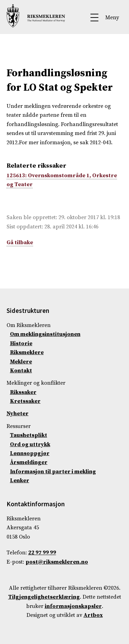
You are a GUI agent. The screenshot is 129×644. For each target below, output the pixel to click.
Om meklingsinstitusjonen (45, 334)
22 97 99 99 (42, 553)
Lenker (20, 481)
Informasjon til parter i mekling (53, 472)
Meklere (21, 362)
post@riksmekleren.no (57, 562)
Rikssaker (23, 392)
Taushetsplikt (29, 435)
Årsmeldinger (29, 462)
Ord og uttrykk (30, 444)
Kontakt (21, 371)
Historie (21, 343)
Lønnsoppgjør (30, 453)
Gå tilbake (20, 242)
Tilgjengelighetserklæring (44, 597)
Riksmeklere (27, 352)
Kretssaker (25, 401)
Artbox (93, 615)
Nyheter (18, 414)
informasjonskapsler (73, 606)
